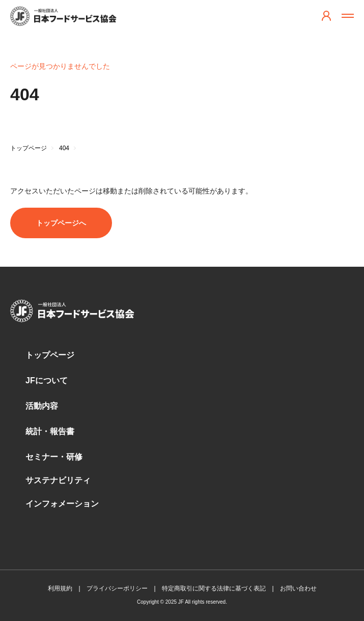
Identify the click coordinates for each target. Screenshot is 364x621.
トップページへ (61, 223)
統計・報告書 (50, 431)
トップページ (50, 355)
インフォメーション (62, 504)
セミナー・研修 (54, 457)
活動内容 (42, 406)
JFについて (47, 380)
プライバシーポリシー (117, 588)
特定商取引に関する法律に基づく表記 (214, 588)
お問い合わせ (298, 588)
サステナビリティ (58, 480)
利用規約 (60, 588)
